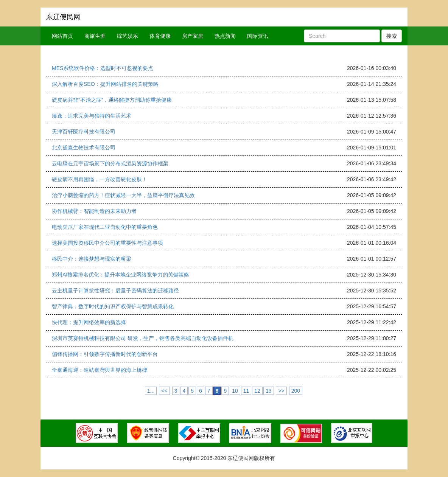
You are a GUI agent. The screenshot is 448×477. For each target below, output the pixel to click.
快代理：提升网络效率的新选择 (89, 322)
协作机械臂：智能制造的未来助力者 (94, 211)
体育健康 (160, 36)
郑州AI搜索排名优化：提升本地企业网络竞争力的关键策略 (121, 275)
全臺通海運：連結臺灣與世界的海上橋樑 (100, 370)
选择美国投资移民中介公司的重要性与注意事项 (107, 243)
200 (296, 391)
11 (246, 391)
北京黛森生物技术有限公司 (84, 148)
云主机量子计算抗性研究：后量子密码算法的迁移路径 (115, 291)
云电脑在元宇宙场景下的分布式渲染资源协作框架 (110, 163)
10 (235, 391)
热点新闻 (225, 36)
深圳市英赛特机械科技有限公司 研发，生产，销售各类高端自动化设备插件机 (143, 338)
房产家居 (193, 36)
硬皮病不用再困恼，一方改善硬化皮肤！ (100, 179)
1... (151, 391)
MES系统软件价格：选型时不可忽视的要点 (103, 68)
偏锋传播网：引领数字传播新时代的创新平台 (105, 354)
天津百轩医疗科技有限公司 (84, 132)
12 (257, 391)
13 (269, 391)
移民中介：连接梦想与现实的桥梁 (92, 259)
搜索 (392, 36)
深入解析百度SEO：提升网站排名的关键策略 (105, 84)
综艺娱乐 (128, 36)
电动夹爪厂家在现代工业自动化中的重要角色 (105, 227)
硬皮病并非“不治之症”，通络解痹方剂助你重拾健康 (112, 100)
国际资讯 (258, 36)
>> (281, 391)
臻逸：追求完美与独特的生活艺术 (92, 116)
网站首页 (62, 36)
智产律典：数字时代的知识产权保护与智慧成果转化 (113, 306)
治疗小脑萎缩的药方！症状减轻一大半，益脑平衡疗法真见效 (123, 195)
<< (164, 391)
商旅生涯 (95, 36)
